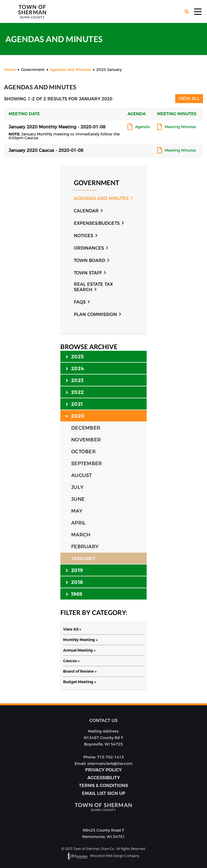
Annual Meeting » (79, 650)
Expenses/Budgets (97, 223)
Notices (84, 236)
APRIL (78, 523)
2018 (74, 582)
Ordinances (89, 248)
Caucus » (71, 661)
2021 (74, 404)
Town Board (89, 261)
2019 (74, 570)
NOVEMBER (86, 440)
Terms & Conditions (103, 786)
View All (189, 99)
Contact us (103, 721)
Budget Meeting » (80, 682)
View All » (72, 629)
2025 (75, 356)
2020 (75, 416)
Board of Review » (80, 671)
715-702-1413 (111, 757)
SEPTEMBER (87, 464)
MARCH (81, 535)
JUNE (78, 499)
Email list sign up (104, 793)
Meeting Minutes (180, 127)
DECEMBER (86, 428)
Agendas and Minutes (101, 198)
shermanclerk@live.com (110, 764)
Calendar (86, 211)
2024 (75, 368)
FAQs (80, 302)
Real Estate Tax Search (93, 287)
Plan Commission (95, 314)
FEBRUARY (85, 547)
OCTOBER (83, 452)
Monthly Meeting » (80, 640)
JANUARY (83, 559)
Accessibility (104, 778)
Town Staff (88, 273)
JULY (77, 487)
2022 (75, 392)
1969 (74, 594)
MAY (77, 511)
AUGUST (82, 475)
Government (96, 183)
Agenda (142, 127)
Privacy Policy (103, 770)
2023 (75, 380)
